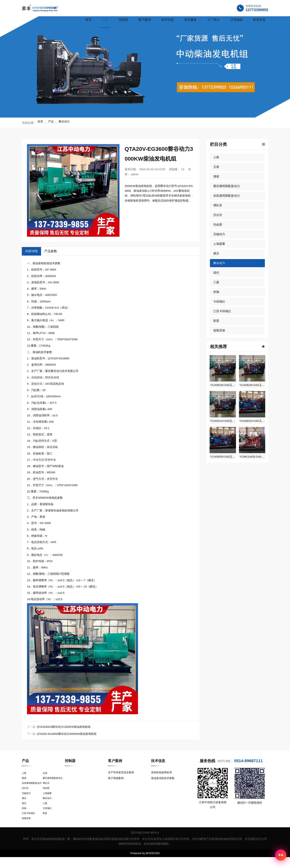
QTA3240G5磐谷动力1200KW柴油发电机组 (64, 727)
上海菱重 (219, 244)
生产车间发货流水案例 (122, 772)
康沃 (216, 253)
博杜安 (218, 205)
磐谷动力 (67, 123)
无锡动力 (219, 234)
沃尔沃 (218, 215)
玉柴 (216, 167)
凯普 (216, 321)
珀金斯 (218, 225)
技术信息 (168, 20)
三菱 (216, 282)
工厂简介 (213, 20)
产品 (105, 20)
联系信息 (259, 20)
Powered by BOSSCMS (145, 864)
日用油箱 (236, 20)
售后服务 (190, 20)
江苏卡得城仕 (222, 311)
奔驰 (216, 292)
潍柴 (216, 176)
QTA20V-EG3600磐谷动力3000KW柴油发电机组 (67, 734)
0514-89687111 (248, 761)
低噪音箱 (219, 330)
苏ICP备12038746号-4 (145, 843)
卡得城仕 (219, 302)
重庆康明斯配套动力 (227, 186)
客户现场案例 (116, 779)
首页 (88, 20)
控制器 (123, 20)
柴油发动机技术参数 (164, 779)
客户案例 (145, 20)
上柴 (216, 157)
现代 (216, 273)
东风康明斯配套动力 (227, 196)
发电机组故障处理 (162, 772)
